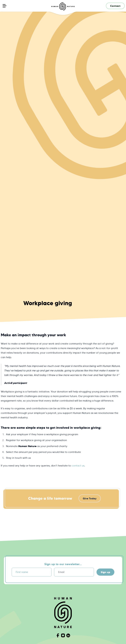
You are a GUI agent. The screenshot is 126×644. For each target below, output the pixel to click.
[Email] (74, 572)
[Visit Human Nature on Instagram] (63, 635)
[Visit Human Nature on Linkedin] (68, 635)
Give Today (90, 498)
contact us (78, 466)
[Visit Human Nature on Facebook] (58, 635)
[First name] (32, 572)
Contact (115, 6)
